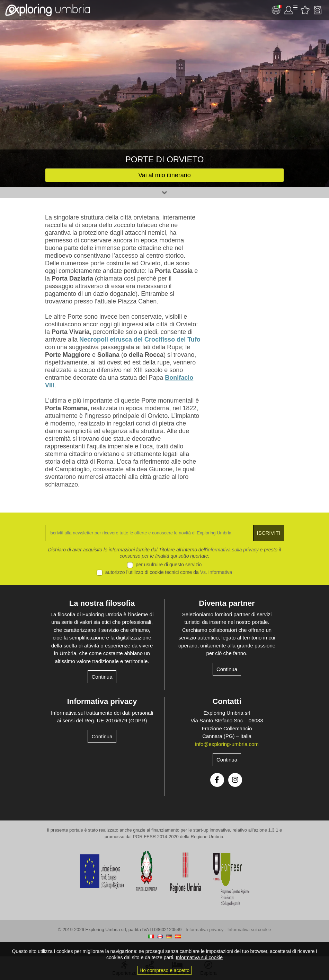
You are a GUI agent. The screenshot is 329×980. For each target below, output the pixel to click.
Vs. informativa (216, 572)
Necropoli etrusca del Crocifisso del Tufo (140, 339)
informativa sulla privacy (233, 550)
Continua (102, 677)
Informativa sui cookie (249, 930)
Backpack (318, 10)
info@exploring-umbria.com (227, 744)
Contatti (227, 701)
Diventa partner (227, 603)
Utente (291, 10)
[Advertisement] (248, 328)
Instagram (235, 780)
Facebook (217, 780)
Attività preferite (305, 10)
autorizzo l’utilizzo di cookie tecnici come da (169, 572)
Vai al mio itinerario (164, 175)
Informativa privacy (102, 701)
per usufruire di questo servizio (169, 565)
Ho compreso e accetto (164, 970)
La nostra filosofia (102, 603)
